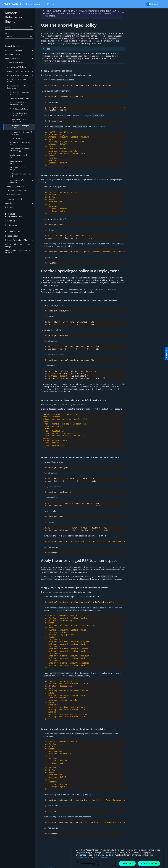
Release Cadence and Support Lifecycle (18, 245)
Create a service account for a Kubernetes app (21, 150)
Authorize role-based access (18, 71)
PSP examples (17, 138)
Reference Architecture (15, 50)
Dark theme (157, 4)
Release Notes (11, 236)
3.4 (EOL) (19, 37)
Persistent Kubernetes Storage (18, 169)
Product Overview (13, 46)
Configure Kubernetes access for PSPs (20, 114)
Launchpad (10, 203)
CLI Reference (11, 225)
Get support (10, 207)
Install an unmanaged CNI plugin (19, 156)
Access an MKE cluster (15, 63)
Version (8, 33)
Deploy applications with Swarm (17, 81)
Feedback (167, 354)
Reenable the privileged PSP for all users (22, 133)
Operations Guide (13, 59)
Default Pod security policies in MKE (19, 120)
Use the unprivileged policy (20, 127)
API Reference (11, 221)
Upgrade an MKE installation (18, 75)
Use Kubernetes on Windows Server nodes (20, 93)
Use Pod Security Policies (19, 109)
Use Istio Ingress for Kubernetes (17, 181)
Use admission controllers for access (21, 143)
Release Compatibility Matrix (17, 240)
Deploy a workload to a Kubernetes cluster (18, 104)
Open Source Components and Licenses (18, 252)
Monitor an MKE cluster (16, 186)
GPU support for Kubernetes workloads (20, 175)
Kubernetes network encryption (17, 162)
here (84, 13)
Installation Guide (13, 54)
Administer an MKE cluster (17, 67)
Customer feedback (15, 199)
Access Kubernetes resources (20, 98)
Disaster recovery (14, 195)
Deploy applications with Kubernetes (17, 87)
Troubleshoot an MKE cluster (18, 191)
